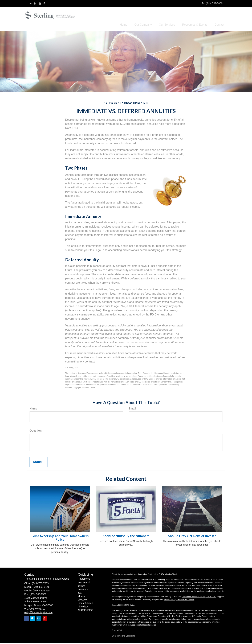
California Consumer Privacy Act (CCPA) (199, 597)
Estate (81, 586)
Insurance (83, 590)
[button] (138, 19)
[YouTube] (40, 3)
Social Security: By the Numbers (126, 536)
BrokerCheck (172, 575)
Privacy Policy (118, 631)
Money (82, 597)
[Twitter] (31, 3)
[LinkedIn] (35, 3)
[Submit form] (38, 463)
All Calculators (86, 611)
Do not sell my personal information (179, 600)
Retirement (84, 579)
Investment (84, 583)
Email (132, 409)
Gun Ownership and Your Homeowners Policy (60, 538)
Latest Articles (85, 604)
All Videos (83, 607)
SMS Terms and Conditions (123, 636)
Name (33, 409)
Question (36, 431)
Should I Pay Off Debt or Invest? (192, 536)
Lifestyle (82, 600)
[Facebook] (44, 3)
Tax (80, 593)
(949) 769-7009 (212, 3)
